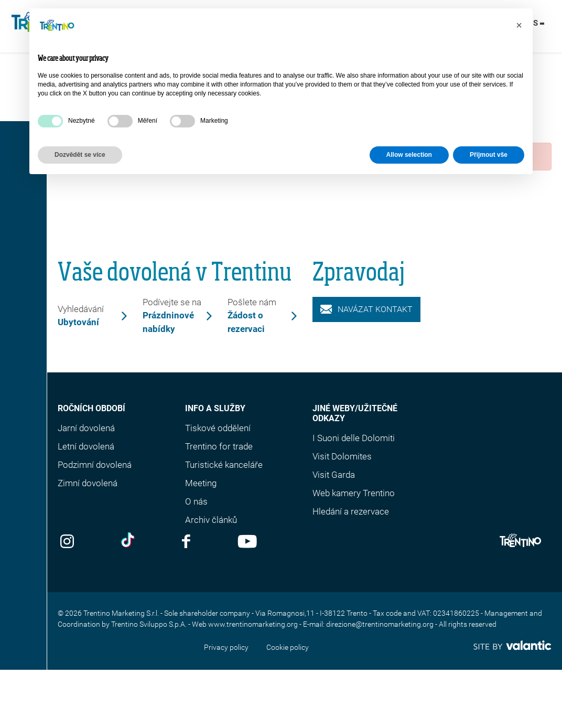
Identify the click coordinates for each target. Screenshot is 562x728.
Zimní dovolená (88, 483)
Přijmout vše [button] (489, 155)
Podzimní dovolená (95, 465)
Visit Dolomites (342, 456)
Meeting (201, 483)
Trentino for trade (219, 446)
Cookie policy (288, 647)
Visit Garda (334, 475)
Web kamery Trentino (354, 493)
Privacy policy (226, 647)
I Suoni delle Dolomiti (354, 438)
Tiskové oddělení (218, 428)
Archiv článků (211, 520)
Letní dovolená (86, 446)
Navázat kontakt (366, 309)
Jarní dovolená (86, 428)
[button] (519, 25)
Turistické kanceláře (224, 465)
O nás (196, 501)
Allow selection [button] (409, 155)
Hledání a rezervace (351, 511)
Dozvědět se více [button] (80, 155)
